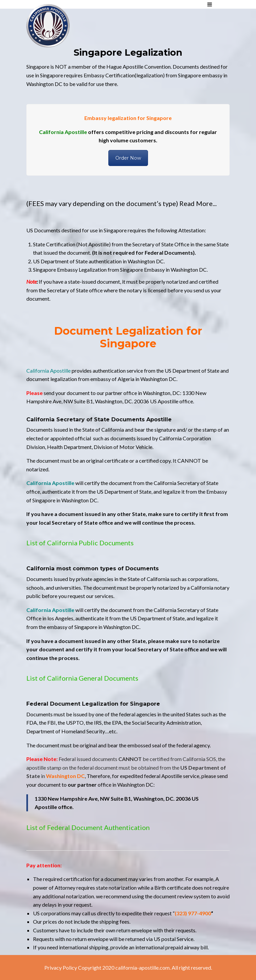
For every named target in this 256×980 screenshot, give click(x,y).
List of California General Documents (82, 678)
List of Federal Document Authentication (88, 827)
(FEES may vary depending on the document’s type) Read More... (121, 203)
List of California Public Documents (80, 543)
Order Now (128, 158)
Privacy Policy (61, 967)
